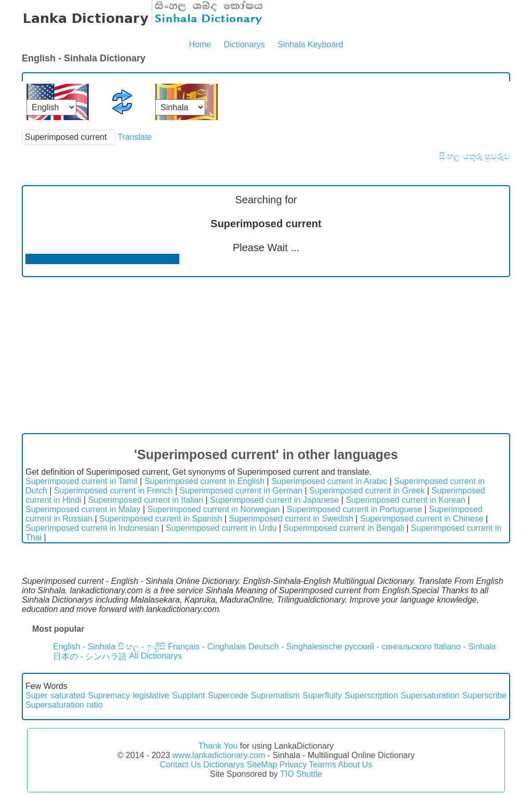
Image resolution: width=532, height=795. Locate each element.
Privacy (293, 765)
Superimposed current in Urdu (221, 528)
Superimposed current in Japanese (274, 500)
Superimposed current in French (114, 491)
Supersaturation (430, 695)
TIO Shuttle (301, 774)
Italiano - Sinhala (465, 647)
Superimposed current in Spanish (161, 519)
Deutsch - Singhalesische (295, 647)
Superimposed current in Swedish (291, 519)
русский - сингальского (388, 647)
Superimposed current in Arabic (329, 481)
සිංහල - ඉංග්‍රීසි (142, 647)
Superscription (371, 695)
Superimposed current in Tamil (82, 481)
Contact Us (181, 765)
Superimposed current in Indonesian (92, 528)
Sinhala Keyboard (310, 44)
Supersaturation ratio (64, 705)
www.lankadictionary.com (219, 755)
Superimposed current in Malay (83, 509)
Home (200, 44)
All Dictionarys (156, 656)
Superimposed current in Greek (367, 491)
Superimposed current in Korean (405, 500)
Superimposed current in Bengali (344, 528)
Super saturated (55, 695)
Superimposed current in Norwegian (214, 509)
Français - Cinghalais (207, 647)
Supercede (228, 695)
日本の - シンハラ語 (90, 656)
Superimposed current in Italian (146, 500)
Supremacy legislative (129, 695)
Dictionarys (244, 44)
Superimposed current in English (204, 481)
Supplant (188, 695)
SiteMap (262, 765)
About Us (355, 765)
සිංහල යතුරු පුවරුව (475, 156)
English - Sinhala (84, 647)
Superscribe (484, 695)
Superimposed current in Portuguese (355, 509)
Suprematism (275, 695)
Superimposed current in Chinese (422, 519)
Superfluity (322, 695)
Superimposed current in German (241, 491)
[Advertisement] (266, 355)
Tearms (323, 765)
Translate (135, 137)
